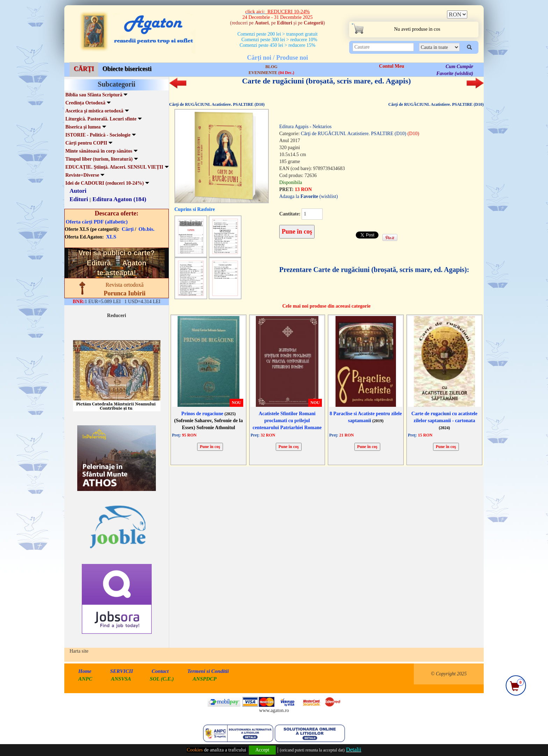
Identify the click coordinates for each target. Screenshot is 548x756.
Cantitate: (290, 214)
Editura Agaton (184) (120, 199)
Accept (262, 750)
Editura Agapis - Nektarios (305, 127)
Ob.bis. (146, 229)
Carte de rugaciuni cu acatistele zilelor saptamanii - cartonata (444, 421)
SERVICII (122, 671)
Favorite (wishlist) (455, 74)
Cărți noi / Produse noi (278, 58)
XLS (111, 237)
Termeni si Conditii (208, 671)
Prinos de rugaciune (208, 414)
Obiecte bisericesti (127, 69)
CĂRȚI (84, 69)
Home (85, 671)
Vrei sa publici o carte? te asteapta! (117, 263)
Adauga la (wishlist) (309, 196)
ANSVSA (121, 679)
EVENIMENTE (271, 73)
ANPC (85, 679)
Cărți (128, 229)
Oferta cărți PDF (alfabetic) (97, 222)
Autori (78, 191)
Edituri (79, 199)
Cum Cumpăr (459, 67)
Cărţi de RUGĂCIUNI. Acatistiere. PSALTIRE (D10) (217, 104)
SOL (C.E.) (163, 679)
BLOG (271, 67)
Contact (160, 671)
